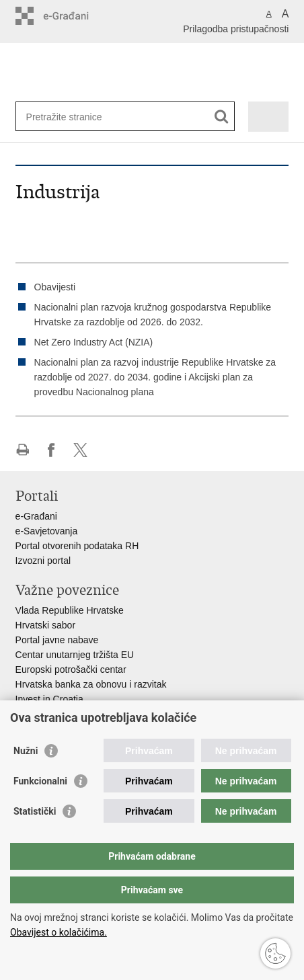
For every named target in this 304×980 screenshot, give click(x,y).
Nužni (26, 751)
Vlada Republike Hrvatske (70, 610)
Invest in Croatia (49, 699)
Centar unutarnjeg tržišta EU (75, 655)
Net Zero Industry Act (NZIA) (94, 342)
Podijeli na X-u (80, 450)
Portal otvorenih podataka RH (77, 546)
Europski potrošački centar (71, 669)
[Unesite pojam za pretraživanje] (75, 117)
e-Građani (36, 516)
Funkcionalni (40, 781)
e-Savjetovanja (47, 531)
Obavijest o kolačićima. (59, 932)
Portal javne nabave (57, 640)
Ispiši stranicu (23, 450)
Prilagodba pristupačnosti (236, 29)
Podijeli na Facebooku (51, 450)
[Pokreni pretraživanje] (222, 117)
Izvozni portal (43, 561)
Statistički (35, 811)
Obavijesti (55, 287)
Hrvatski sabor (45, 625)
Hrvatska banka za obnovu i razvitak (91, 684)
